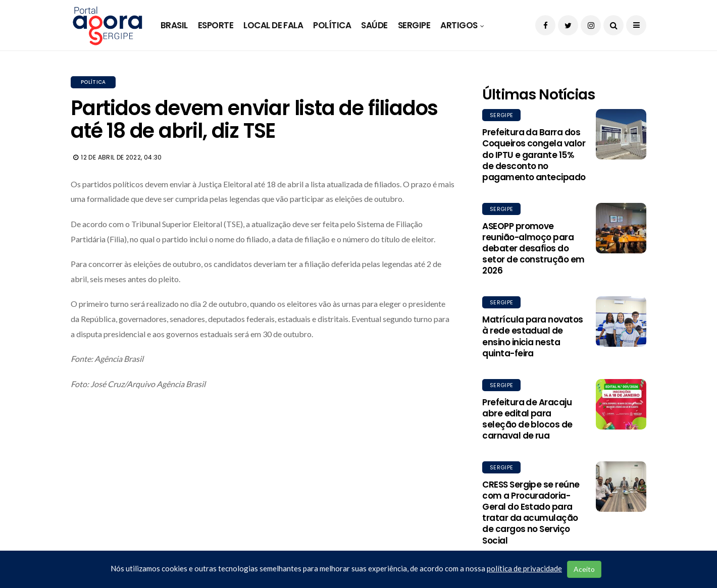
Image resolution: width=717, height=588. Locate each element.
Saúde (374, 25)
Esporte (216, 25)
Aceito (584, 569)
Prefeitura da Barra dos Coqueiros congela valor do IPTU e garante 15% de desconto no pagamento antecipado (534, 154)
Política (332, 25)
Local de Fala (273, 25)
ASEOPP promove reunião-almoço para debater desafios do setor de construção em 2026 (533, 248)
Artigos (459, 25)
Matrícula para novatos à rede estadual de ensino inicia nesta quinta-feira (533, 336)
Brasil (174, 25)
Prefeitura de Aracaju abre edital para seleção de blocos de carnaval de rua (527, 419)
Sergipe (414, 25)
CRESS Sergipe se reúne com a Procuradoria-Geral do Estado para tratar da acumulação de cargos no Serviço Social (531, 512)
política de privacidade (524, 568)
